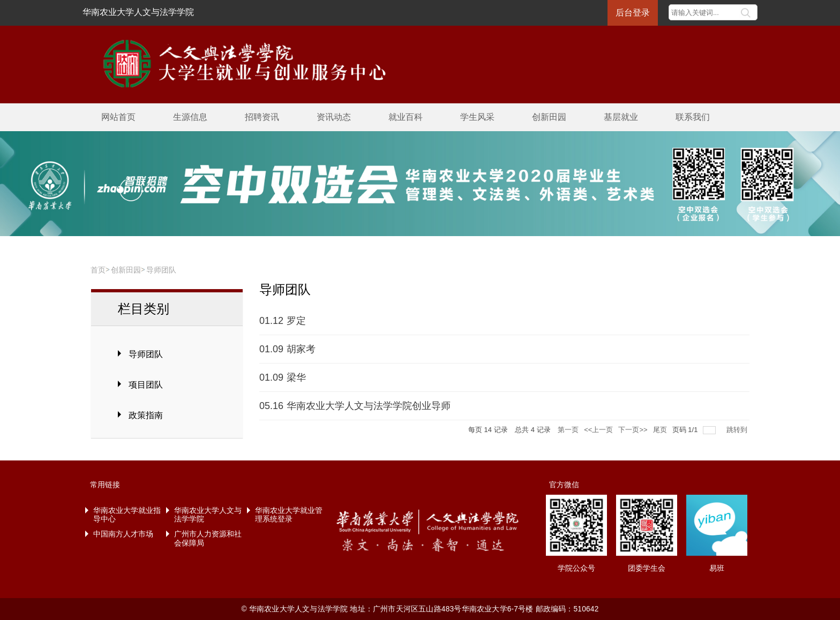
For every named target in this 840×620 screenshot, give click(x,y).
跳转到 (738, 430)
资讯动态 (334, 117)
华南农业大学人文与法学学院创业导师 (369, 406)
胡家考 (301, 349)
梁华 (296, 377)
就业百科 (406, 117)
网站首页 (118, 117)
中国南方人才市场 (123, 534)
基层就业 (621, 117)
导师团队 (161, 270)
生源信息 (190, 117)
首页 (98, 270)
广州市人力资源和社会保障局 (208, 538)
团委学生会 (647, 568)
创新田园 (549, 117)
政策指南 (146, 415)
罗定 (296, 321)
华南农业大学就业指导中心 (127, 515)
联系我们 (693, 117)
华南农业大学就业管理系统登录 (289, 515)
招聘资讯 (262, 117)
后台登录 (633, 13)
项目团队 (146, 385)
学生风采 (477, 117)
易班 (717, 568)
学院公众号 (576, 568)
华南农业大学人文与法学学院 (138, 12)
